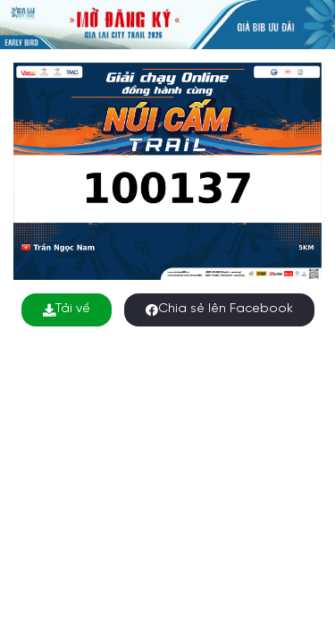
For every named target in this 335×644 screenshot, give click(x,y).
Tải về (67, 309)
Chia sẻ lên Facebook (219, 309)
